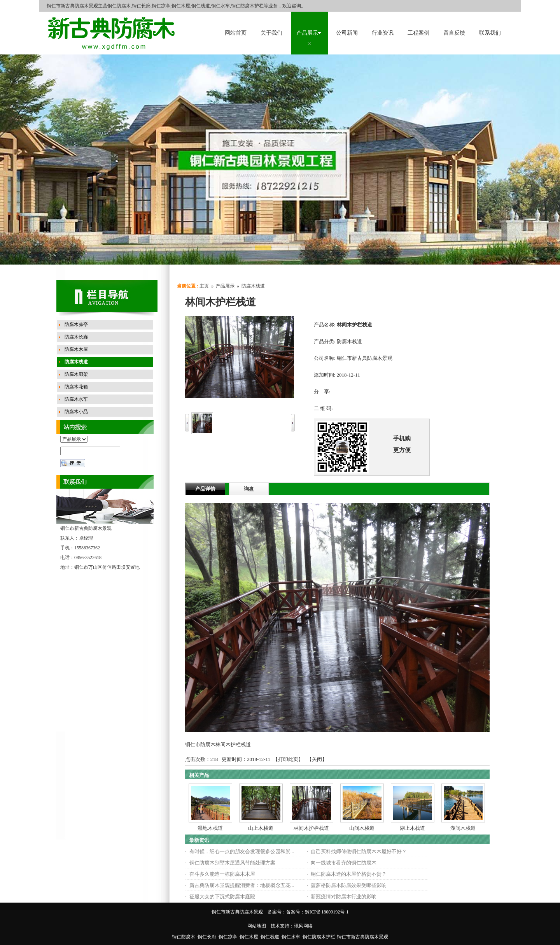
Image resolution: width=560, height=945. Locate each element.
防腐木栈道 (253, 286)
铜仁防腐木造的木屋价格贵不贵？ (349, 874)
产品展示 (225, 286)
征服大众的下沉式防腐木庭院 (222, 897)
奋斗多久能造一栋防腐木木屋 (222, 874)
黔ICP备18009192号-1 (327, 912)
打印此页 (288, 759)
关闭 (317, 759)
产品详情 (205, 489)
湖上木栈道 (412, 828)
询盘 (249, 489)
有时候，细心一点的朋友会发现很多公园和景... (242, 851)
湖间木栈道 (463, 828)
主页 (204, 286)
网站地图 (257, 926)
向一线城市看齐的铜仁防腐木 (344, 863)
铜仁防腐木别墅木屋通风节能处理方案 (232, 863)
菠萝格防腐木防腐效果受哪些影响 (349, 885)
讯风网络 (303, 926)
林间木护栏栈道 (311, 828)
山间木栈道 (362, 828)
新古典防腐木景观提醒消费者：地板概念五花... (242, 885)
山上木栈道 (261, 828)
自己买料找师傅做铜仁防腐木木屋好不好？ (359, 851)
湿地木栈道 (210, 828)
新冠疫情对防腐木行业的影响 (344, 897)
